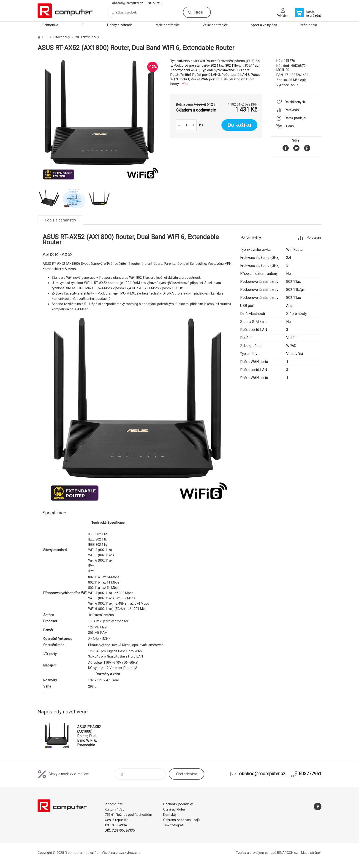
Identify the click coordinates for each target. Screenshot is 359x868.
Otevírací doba (174, 809)
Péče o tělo (309, 25)
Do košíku (239, 125)
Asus (294, 85)
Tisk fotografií (174, 825)
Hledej (198, 12)
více (185, 84)
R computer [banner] (65, 11)
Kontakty (170, 815)
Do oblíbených (295, 102)
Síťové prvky (62, 37)
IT (83, 25)
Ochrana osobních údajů (181, 820)
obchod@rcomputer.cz (128, 3)
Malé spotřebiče (168, 25)
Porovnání (292, 110)
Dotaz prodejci (295, 118)
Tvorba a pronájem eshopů (256, 853)
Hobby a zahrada (120, 25)
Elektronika (50, 25)
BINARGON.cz (287, 853)
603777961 (155, 3)
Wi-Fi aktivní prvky (87, 37)
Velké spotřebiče (215, 25)
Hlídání (290, 126)
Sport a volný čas (264, 25)
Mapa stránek (311, 853)
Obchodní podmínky (178, 804)
